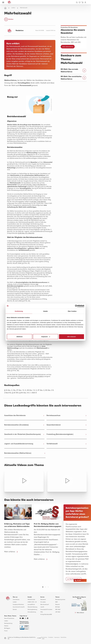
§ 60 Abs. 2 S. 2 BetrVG (26, 233)
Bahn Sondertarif (45, 605)
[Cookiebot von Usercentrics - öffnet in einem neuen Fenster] (76, 306)
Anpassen (46, 337)
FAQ (42, 612)
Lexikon (13, 8)
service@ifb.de (31, 605)
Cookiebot (51, 637)
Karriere (15, 609)
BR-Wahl (58, 607)
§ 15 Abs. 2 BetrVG (33, 218)
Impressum (57, 637)
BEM (56, 602)
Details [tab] (45, 311)
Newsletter (43, 600)
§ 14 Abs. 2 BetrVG (27, 155)
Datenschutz (44, 637)
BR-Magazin (7, 628)
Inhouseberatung (32, 612)
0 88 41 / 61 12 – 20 (32, 602)
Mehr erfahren (11, 552)
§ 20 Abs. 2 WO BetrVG (38, 202)
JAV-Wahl (58, 612)
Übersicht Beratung (32, 607)
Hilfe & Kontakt (31, 600)
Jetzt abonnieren (68, 47)
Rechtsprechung (8, 623)
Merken (11, 19)
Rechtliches (63, 637)
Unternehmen (16, 600)
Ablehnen (20, 337)
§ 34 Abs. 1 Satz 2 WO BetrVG (35, 185)
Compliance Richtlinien (18, 605)
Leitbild (15, 602)
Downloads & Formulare (46, 609)
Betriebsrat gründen (60, 600)
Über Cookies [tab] (72, 311)
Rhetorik (57, 605)
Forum (6, 631)
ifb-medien (43, 602)
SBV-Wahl (58, 609)
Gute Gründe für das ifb (19, 607)
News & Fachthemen (9, 618)
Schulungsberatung (32, 609)
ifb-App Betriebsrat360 (46, 614)
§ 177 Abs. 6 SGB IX (37, 376)
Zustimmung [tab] (19, 311)
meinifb (42, 607)
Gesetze (6, 626)
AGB (43, 639)
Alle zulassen (71, 337)
